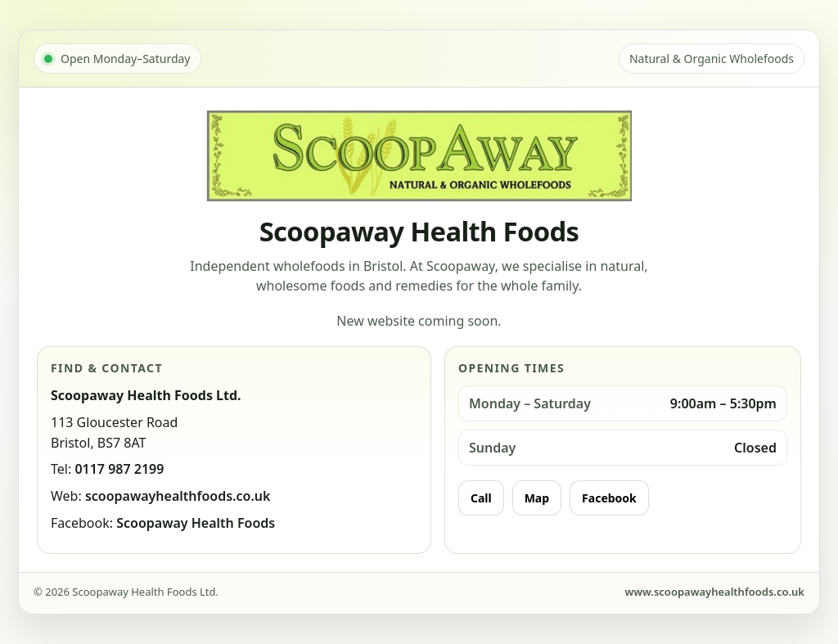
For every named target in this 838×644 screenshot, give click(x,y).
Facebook (609, 498)
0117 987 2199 (119, 469)
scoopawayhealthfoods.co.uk (178, 496)
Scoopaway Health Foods (196, 523)
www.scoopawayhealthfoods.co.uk (714, 592)
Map (537, 498)
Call (481, 498)
